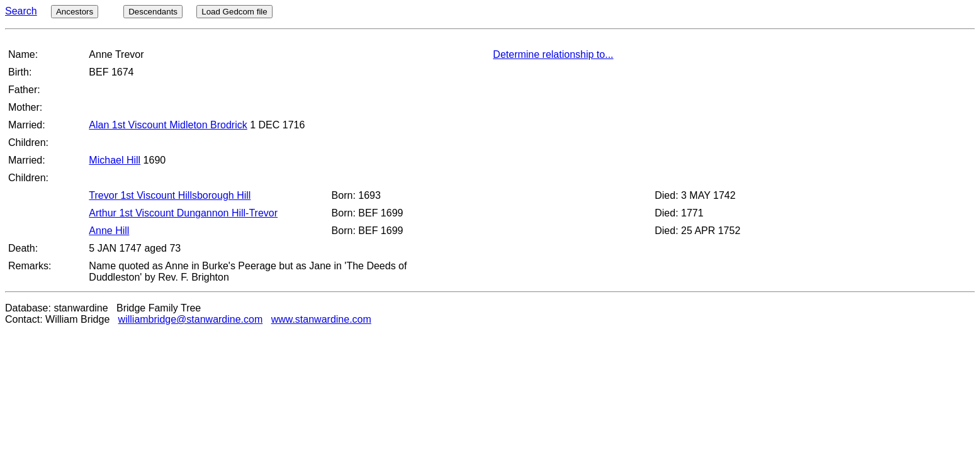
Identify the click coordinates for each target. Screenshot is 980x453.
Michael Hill (115, 160)
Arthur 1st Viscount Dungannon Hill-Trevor (183, 213)
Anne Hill (109, 231)
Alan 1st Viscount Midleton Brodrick (168, 125)
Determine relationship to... (553, 54)
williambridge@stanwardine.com (191, 319)
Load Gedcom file (234, 12)
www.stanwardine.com (321, 319)
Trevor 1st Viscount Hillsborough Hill (170, 195)
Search (21, 11)
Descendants (153, 12)
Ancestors (75, 12)
